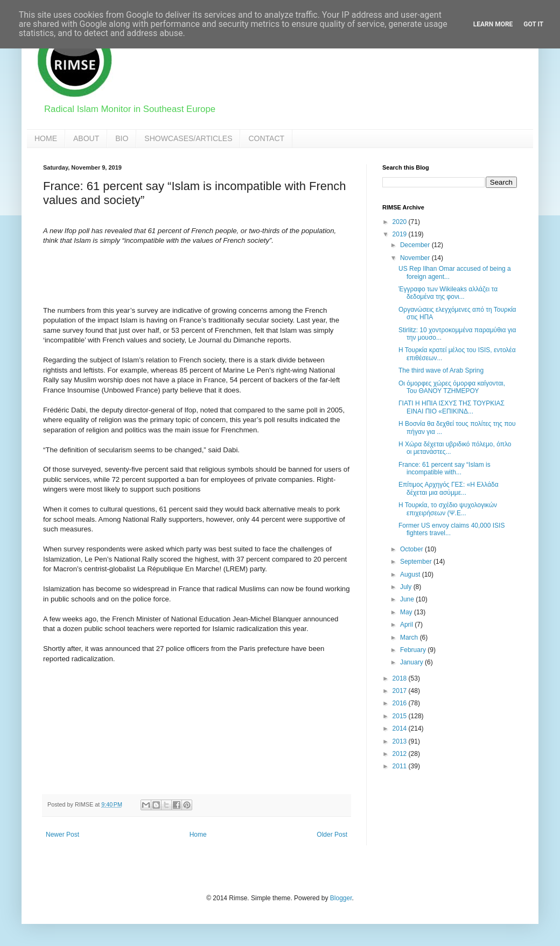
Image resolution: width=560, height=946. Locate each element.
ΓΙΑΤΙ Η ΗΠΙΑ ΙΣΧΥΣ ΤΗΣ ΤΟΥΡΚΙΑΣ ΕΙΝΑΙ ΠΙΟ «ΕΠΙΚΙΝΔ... (451, 407)
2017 (401, 691)
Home (198, 835)
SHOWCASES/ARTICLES (188, 138)
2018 (401, 678)
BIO (122, 138)
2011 (401, 766)
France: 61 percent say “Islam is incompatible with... (444, 468)
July (407, 587)
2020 (401, 222)
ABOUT (86, 138)
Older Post (332, 835)
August (411, 574)
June (408, 599)
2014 (401, 728)
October (412, 549)
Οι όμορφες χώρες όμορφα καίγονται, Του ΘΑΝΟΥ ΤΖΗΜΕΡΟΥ (452, 387)
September (417, 562)
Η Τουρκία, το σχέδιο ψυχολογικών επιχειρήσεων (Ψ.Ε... (448, 509)
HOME (46, 138)
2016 (401, 703)
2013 (401, 741)
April (407, 625)
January (412, 662)
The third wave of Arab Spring (441, 370)
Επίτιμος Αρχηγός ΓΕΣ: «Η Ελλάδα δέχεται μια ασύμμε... (449, 488)
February (414, 650)
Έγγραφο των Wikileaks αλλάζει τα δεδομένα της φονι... (448, 293)
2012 (401, 754)
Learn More (493, 24)
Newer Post (62, 835)
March (410, 637)
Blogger (341, 898)
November (416, 258)
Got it (533, 24)
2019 (401, 234)
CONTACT (266, 138)
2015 (401, 716)
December (416, 245)
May (407, 612)
